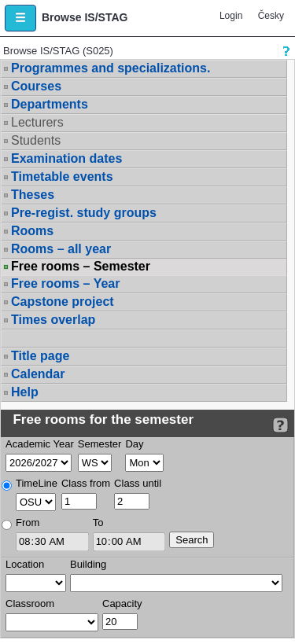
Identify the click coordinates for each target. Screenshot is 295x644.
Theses (33, 195)
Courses (36, 86)
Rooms (32, 231)
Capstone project (63, 302)
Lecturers (37, 122)
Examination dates (66, 158)
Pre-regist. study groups (84, 213)
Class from (86, 483)
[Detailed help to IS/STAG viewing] (280, 425)
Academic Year (40, 444)
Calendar (38, 374)
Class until (138, 483)
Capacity (122, 604)
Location (25, 564)
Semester (100, 444)
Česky (271, 16)
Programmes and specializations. (111, 68)
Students (36, 140)
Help (25, 392)
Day (134, 444)
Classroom (30, 604)
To (98, 523)
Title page (40, 356)
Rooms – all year (61, 249)
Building (88, 564)
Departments (50, 104)
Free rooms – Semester (81, 267)
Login (231, 16)
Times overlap (53, 320)
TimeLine (37, 483)
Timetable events (62, 177)
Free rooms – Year (65, 283)
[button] (20, 18)
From (28, 523)
